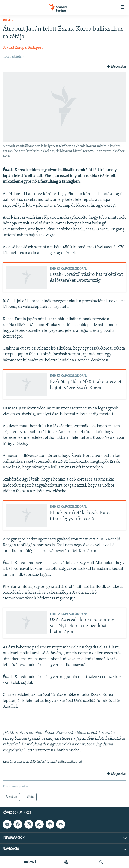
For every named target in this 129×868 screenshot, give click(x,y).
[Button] (117, 67)
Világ (8, 20)
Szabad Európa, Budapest (23, 48)
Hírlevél (30, 862)
